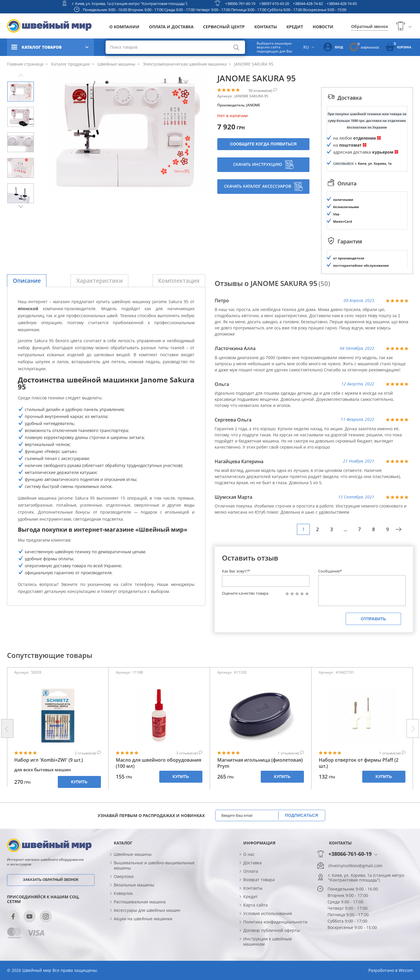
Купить (79, 782)
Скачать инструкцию (263, 165)
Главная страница (25, 64)
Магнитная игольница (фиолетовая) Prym (260, 763)
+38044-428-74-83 (342, 3)
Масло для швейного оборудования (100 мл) (159, 763)
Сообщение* (330, 571)
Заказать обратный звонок (51, 880)
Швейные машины (116, 64)
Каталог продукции (70, 64)
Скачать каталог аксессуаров (263, 187)
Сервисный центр (224, 27)
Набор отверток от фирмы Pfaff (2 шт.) (359, 763)
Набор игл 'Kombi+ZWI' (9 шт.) (49, 760)
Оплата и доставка (171, 27)
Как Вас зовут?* (236, 571)
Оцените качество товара (245, 593)
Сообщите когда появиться (263, 144)
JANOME (253, 105)
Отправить (373, 619)
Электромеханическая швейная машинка (184, 64)
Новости (323, 27)
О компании (124, 27)
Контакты (266, 27)
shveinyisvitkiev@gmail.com (355, 866)
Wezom (406, 970)
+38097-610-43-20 (274, 3)
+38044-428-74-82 (308, 3)
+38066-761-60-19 (240, 3)
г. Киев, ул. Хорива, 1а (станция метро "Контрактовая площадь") (130, 3)
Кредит (295, 27)
